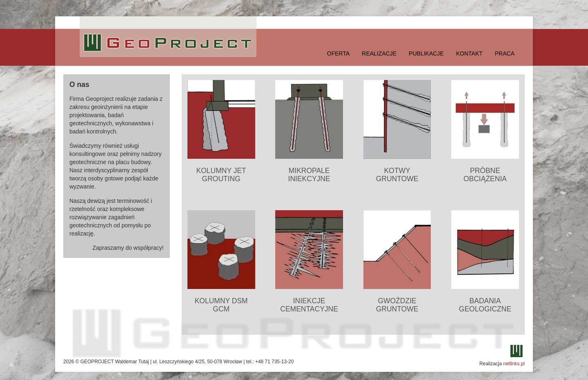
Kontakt (469, 53)
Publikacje (426, 53)
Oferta (339, 53)
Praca (505, 53)
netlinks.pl (514, 364)
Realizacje (379, 53)
